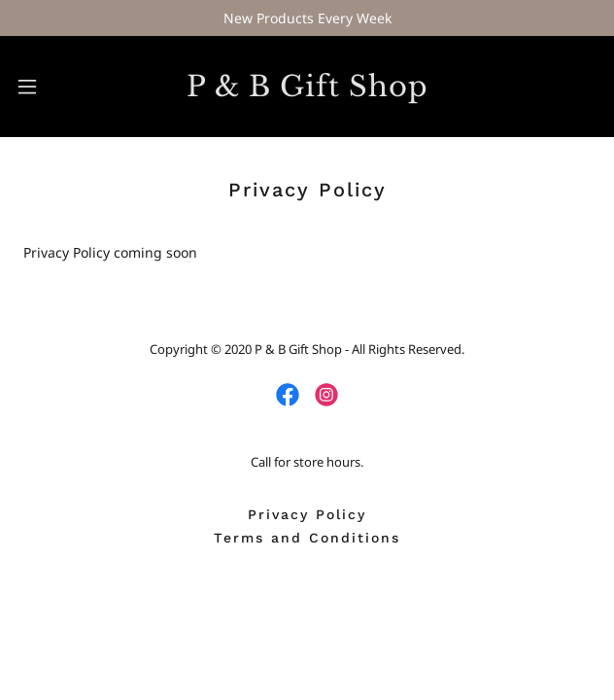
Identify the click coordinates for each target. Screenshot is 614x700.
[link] (307, 87)
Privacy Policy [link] (307, 514)
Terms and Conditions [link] (307, 538)
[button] (49, 87)
